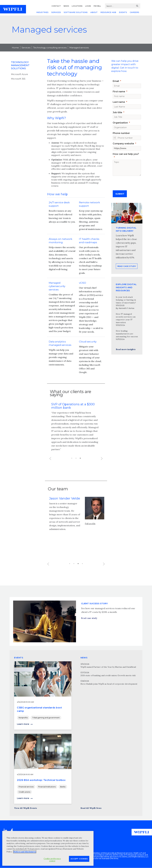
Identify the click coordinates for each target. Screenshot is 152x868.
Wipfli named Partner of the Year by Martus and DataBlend (108, 667)
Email (116, 81)
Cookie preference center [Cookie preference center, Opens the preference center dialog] (52, 860)
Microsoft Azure (19, 74)
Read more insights (126, 349)
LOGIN (88, 6)
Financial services (26, 787)
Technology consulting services (50, 48)
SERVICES (56, 12)
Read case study (89, 629)
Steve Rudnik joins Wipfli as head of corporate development (109, 684)
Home (15, 48)
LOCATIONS (77, 6)
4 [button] (82, 571)
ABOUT (94, 12)
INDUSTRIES (42, 12)
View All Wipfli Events (25, 808)
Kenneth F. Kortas (127, 308)
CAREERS (134, 12)
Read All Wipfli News (91, 808)
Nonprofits (23, 718)
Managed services (79, 48)
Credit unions (24, 792)
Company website (123, 144)
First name (119, 92)
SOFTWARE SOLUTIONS (76, 12)
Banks (63, 787)
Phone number (121, 133)
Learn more (23, 724)
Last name (119, 102)
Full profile (90, 531)
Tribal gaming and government (46, 718)
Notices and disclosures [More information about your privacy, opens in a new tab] (25, 852)
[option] (76, 429)
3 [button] (80, 458)
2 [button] (76, 458)
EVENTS (123, 12)
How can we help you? (126, 154)
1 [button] (72, 458)
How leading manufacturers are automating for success (127, 334)
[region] (48, 848)
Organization (120, 123)
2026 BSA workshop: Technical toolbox (41, 780)
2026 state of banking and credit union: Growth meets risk (108, 675)
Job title (117, 112)
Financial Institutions (47, 787)
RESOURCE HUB (108, 12)
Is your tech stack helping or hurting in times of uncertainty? (126, 300)
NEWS (66, 6)
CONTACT (56, 6)
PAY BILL (97, 6)
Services (26, 48)
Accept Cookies (79, 859)
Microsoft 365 (18, 79)
